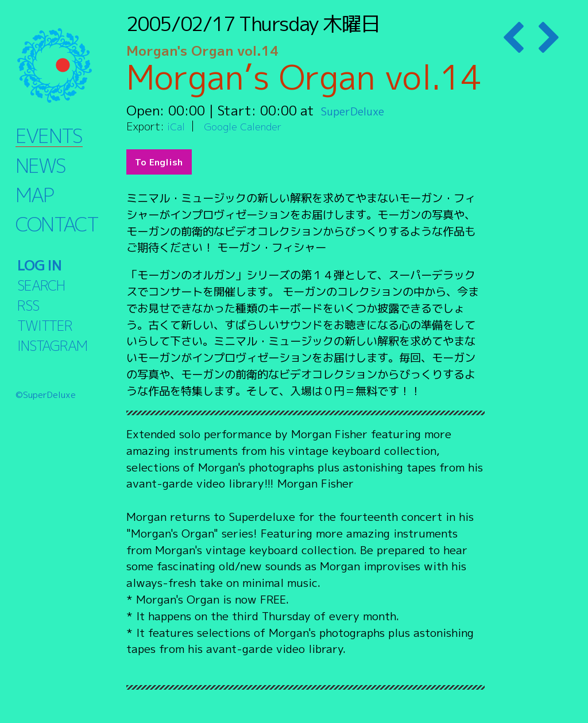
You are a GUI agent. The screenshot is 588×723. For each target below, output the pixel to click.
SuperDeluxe (360, 110)
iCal (177, 126)
